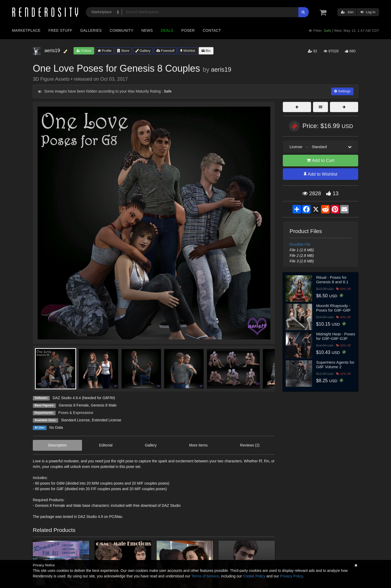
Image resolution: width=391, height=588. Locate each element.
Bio (206, 51)
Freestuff (165, 51)
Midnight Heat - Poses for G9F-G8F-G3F (336, 336)
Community (122, 30)
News (147, 30)
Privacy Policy (291, 576)
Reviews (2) (250, 445)
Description (57, 445)
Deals (167, 30)
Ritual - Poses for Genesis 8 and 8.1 (332, 280)
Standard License (75, 420)
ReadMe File (300, 244)
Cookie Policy (254, 576)
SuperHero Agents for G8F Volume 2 (335, 364)
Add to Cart (321, 160)
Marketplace (26, 30)
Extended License (106, 420)
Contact (212, 30)
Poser (188, 30)
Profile (104, 51)
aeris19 (221, 70)
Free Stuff (60, 30)
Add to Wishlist (320, 174)
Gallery (143, 51)
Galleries (91, 30)
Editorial (106, 445)
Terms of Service (205, 576)
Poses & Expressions (76, 413)
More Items (198, 445)
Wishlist (188, 51)
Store (123, 51)
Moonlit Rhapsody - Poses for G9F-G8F (333, 308)
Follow (84, 51)
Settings (342, 91)
